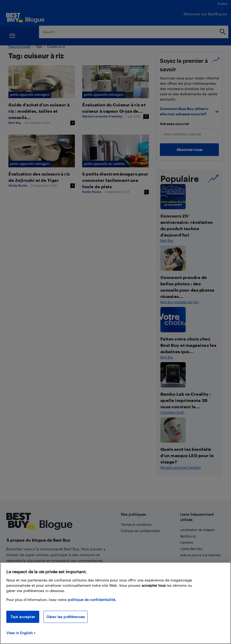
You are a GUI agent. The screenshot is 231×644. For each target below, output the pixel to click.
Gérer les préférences (66, 617)
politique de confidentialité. (92, 600)
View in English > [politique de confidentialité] (21, 633)
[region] (116, 603)
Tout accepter (23, 617)
